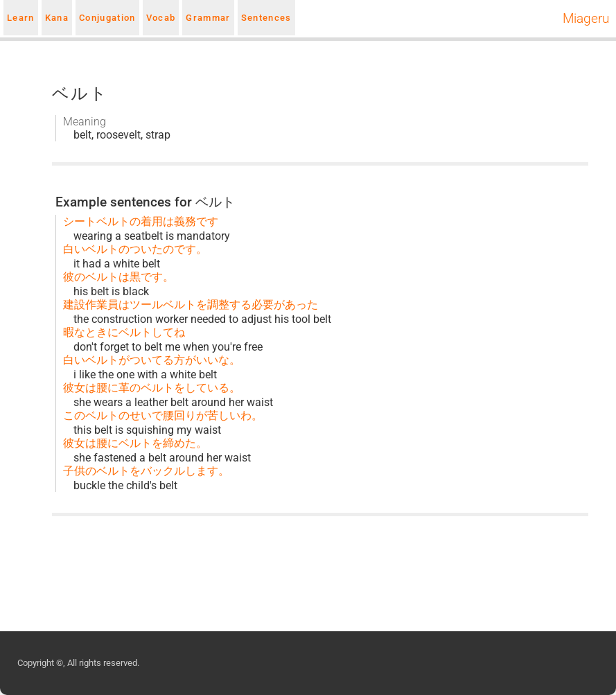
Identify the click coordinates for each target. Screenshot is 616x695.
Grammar (208, 18)
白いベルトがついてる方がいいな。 (152, 360)
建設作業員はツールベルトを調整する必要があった (191, 305)
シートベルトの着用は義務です (141, 221)
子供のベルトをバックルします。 (146, 471)
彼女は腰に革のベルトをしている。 (152, 388)
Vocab (161, 18)
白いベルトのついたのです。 (135, 249)
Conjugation (107, 18)
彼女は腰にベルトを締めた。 (135, 443)
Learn (21, 18)
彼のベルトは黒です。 (118, 277)
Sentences (266, 18)
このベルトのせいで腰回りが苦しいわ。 (163, 415)
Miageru (586, 19)
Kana (57, 18)
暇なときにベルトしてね (124, 332)
